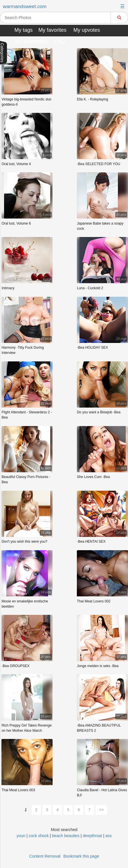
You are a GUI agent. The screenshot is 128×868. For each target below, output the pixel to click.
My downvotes (31, 41)
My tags (24, 30)
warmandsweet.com (25, 6)
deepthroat (93, 836)
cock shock (39, 836)
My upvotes (87, 30)
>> (101, 810)
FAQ (60, 41)
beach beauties (66, 836)
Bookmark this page (81, 856)
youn (21, 836)
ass (109, 836)
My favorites (52, 30)
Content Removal (45, 856)
